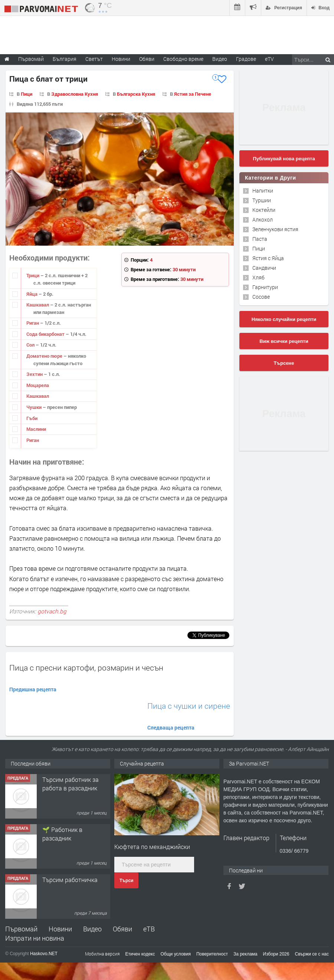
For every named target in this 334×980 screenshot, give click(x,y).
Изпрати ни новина (35, 938)
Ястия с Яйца (268, 258)
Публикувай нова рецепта (284, 159)
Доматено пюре (45, 356)
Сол (31, 345)
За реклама (245, 954)
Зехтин (35, 374)
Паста (260, 239)
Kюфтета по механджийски (152, 847)
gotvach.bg (52, 611)
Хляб (258, 277)
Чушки (35, 407)
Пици (27, 94)
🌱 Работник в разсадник (62, 834)
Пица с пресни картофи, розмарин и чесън (86, 668)
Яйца (32, 294)
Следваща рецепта (171, 727)
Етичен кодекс (140, 954)
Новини (121, 59)
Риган (33, 323)
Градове (246, 59)
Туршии (262, 200)
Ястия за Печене (193, 94)
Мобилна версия (102, 954)
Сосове (261, 297)
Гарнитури (265, 287)
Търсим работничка (70, 880)
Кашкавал (38, 305)
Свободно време (183, 59)
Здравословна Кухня (75, 94)
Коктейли (264, 210)
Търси (126, 881)
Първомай (21, 929)
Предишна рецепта (33, 689)
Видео (92, 929)
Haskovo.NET (44, 954)
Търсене (284, 363)
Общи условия (176, 954)
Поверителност (212, 954)
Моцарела (38, 385)
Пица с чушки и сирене (189, 706)
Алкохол (263, 219)
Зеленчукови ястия (275, 229)
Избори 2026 (276, 954)
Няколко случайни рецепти (284, 319)
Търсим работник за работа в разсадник (71, 784)
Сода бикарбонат (46, 334)
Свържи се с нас (312, 954)
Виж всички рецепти (284, 341)
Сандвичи (264, 268)
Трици (33, 275)
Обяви (122, 929)
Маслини (36, 429)
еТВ (149, 929)
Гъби (32, 418)
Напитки (263, 191)
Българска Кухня (136, 94)
